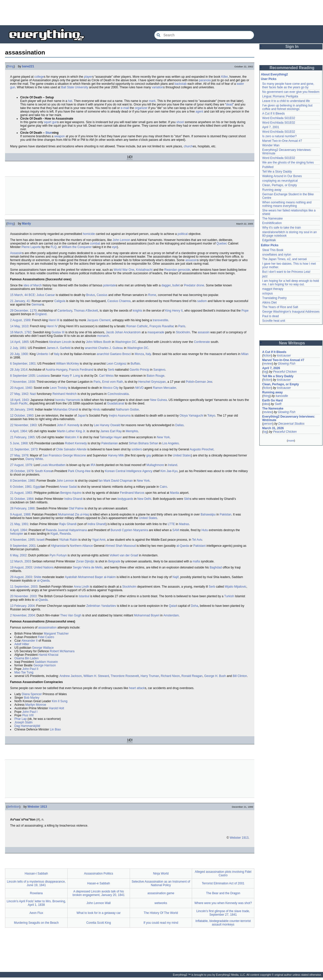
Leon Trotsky (59, 388)
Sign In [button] (292, 47)
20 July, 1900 (19, 354)
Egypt (37, 487)
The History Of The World (161, 913)
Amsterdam (171, 615)
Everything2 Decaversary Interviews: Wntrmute (289, 418)
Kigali (54, 534)
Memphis (132, 431)
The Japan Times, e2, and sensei (285, 259)
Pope (245, 311)
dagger (166, 285)
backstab (181, 84)
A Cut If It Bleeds (273, 114)
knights (138, 311)
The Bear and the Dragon (223, 893)
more (291, 441)
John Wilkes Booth (99, 342)
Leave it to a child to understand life (286, 101)
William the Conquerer (77, 247)
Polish (190, 382)
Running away (272, 190)
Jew (210, 382)
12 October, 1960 (22, 416)
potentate (110, 285)
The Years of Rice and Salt (280, 307)
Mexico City (111, 388)
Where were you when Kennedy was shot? (223, 903)
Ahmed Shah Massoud (120, 546)
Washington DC (126, 342)
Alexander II (30, 641)
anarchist (91, 348)
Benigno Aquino (71, 493)
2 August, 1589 (20, 320)
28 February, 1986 (22, 508)
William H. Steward (96, 676)
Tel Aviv (197, 540)
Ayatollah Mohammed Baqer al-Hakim (90, 577)
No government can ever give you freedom (291, 92)
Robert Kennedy (76, 443)
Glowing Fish (287, 364)
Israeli (41, 540)
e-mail (125, 108)
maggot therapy (273, 289)
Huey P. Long (71, 376)
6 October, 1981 (21, 487)
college (39, 77)
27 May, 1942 (19, 394)
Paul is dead (271, 316)
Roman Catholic (137, 326)
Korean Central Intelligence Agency (129, 471)
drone (200, 285)
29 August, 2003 (21, 577)
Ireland (173, 465)
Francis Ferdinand (81, 370)
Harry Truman (150, 676)
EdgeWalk (269, 240)
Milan (245, 354)
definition (13, 807)
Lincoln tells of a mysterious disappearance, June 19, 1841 (36, 883)
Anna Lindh (81, 587)
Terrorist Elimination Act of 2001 (223, 883)
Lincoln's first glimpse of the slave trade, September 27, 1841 (223, 913)
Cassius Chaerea (119, 301)
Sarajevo (159, 370)
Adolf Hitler (22, 644)
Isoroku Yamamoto (68, 400)
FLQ (54, 247)
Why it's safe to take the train (282, 228)
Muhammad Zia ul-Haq (73, 514)
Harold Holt (57, 708)
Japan (82, 416)
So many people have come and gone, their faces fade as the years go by (288, 86)
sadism (202, 301)
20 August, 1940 (21, 388)
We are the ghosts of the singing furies (288, 162)
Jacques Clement (99, 320)
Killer (224, 77)
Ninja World (161, 874)
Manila (174, 493)
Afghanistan (59, 546)
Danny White (34, 459)
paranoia (205, 80)
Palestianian (110, 443)
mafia (196, 561)
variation (157, 87)
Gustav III (58, 332)
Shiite (37, 577)
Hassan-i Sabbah (36, 874)
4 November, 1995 (22, 540)
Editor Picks (270, 245)
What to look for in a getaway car (99, 913)
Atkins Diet (269, 303)
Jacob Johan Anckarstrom (123, 332)
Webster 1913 (37, 807)
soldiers (137, 449)
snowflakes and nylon (277, 255)
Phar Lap (21, 719)
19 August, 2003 (21, 567)
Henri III (54, 320)
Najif (176, 577)
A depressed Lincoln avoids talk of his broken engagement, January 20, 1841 (99, 893)
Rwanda (51, 530)
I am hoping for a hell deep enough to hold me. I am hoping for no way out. (291, 283)
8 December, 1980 (22, 481)
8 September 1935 (23, 376)
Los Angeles (170, 443)
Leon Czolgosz (116, 364)
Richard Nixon (170, 676)
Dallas (179, 425)
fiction (267, 356)
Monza (139, 354)
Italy (57, 354)
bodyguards (126, 499)
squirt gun (51, 122)
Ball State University (75, 87)
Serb (111, 370)
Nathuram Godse (127, 410)
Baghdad (216, 567)
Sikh (187, 499)
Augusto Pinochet (202, 449)
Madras (184, 524)
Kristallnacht (144, 270)
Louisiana (43, 376)
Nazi (33, 394)
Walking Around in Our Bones (282, 176)
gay (149, 455)
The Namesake (272, 219)
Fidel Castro (46, 637)
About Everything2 (274, 74)
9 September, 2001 (23, 546)
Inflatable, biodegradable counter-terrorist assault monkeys (223, 923)
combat (95, 243)
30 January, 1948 (22, 410)
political (183, 234)
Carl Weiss (106, 376)
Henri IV (52, 326)
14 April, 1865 (19, 342)
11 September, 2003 (24, 587)
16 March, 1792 (21, 332)
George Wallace (43, 648)
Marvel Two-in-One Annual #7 (282, 141)
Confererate (202, 342)
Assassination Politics (99, 874)
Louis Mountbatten (53, 465)
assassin (191, 260)
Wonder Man (271, 145)
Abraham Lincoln (60, 342)
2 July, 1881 (18, 348)
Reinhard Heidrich (65, 394)
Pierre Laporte (31, 247)
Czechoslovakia (118, 394)
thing (11, 66)
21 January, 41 (20, 301)
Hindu (97, 410)
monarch (103, 336)
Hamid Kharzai (48, 655)
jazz (265, 276)
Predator (190, 285)
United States (182, 455)
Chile (59, 449)
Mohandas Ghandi (66, 410)
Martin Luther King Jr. (71, 431)
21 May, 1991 (19, 524)
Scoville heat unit (274, 321)
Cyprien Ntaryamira (135, 530)
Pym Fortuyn (58, 555)
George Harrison (45, 665)
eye (114, 247)
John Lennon (121, 240)
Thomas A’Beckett (86, 311)
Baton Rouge (155, 376)
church (188, 146)
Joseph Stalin (23, 722)
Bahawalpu (208, 514)
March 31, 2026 (273, 428)
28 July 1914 (19, 370)
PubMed (268, 167)
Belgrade (114, 561)
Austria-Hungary (57, 370)
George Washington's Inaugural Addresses (291, 312)
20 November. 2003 (23, 596)
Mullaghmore (155, 465)
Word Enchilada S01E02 (279, 118)
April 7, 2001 (271, 127)
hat (70, 101)
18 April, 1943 (19, 400)
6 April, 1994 (19, 530)
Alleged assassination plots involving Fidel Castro (223, 874)
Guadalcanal (115, 403)
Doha (194, 606)
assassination (47, 628)
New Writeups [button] (292, 343)
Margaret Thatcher (56, 634)
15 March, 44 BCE (22, 295)
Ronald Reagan (192, 676)
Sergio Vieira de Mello (88, 567)
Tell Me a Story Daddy (277, 172)
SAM (176, 530)
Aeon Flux (36, 913)
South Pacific (19, 403)
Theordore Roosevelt (125, 676)
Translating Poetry (274, 298)
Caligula (60, 301)
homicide (89, 234)
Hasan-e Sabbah (99, 883)
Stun (49, 133)
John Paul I (30, 712)
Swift (278, 404)
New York (163, 437)
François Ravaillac (162, 326)
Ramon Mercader (165, 388)
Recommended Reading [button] (292, 68)
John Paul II (30, 669)
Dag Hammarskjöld (27, 726)
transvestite (160, 320)
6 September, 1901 (23, 364)
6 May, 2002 (18, 555)
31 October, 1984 (22, 499)
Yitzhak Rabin (68, 540)
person (268, 424)
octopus (267, 293)
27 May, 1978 (19, 455)
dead (230, 104)
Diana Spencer (32, 694)
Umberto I (43, 354)
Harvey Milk (116, 455)
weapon (60, 136)
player (88, 77)
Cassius (102, 295)
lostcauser (284, 356)
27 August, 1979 (21, 465)
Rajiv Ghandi (68, 524)
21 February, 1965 (22, 437)
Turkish (229, 596)
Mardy (26, 224)
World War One (124, 270)
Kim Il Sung (60, 701)
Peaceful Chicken (285, 372)
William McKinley (68, 364)
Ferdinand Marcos (132, 493)
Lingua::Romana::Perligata (280, 96)
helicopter (17, 534)
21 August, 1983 (21, 493)
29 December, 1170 (23, 311)
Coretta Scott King (99, 923)
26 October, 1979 (22, 471)
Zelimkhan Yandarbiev (101, 606)
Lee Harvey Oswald (107, 425)
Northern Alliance (81, 546)
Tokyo (211, 416)
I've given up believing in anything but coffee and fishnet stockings (287, 107)
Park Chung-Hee (79, 471)
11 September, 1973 (24, 449)
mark (152, 101)
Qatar (173, 606)
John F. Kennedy (68, 425)
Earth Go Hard (272, 400)
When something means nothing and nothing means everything (287, 204)
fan (101, 481)
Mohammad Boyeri (147, 615)
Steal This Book (273, 250)
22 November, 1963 (23, 425)
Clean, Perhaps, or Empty (279, 185)
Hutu (205, 530)
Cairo (163, 487)
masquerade (156, 332)
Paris (182, 326)
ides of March (33, 285)
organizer (141, 108)
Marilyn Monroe (36, 705)
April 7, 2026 (271, 368)
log (265, 372)
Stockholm (183, 332)
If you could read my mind (161, 923)
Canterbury (65, 311)
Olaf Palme (76, 508)
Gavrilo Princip (139, 370)
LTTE (171, 524)
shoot (180, 122)
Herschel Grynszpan (152, 382)
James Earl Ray (111, 431)
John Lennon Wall (99, 903)
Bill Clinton (240, 676)
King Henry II (174, 311)
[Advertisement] (161, 13)
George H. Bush (215, 676)
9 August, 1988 (20, 514)
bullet (176, 285)
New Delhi (144, 499)
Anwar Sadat (68, 487)
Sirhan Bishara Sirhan (143, 443)
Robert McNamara (62, 651)
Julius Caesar (46, 295)
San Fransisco (52, 455)
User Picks (269, 79)
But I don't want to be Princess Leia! (286, 272)
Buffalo (135, 364)
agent (199, 112)
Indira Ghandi (73, 499)
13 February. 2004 (22, 606)
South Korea (44, 471)
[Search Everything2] (204, 35)
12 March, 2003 (21, 561)
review (268, 364)
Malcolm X (72, 437)
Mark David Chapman (118, 481)
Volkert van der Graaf (124, 555)
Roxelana (36, 893)
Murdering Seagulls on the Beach (36, 923)
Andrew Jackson (71, 676)
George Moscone (74, 455)
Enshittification (272, 223)
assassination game (161, 893)
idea (266, 404)
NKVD (139, 388)
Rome (152, 295)
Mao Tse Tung (24, 672)
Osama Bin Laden (26, 658)
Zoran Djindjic (85, 561)
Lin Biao (55, 729)
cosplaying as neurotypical (280, 181)
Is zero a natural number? (279, 136)
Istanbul (84, 596)
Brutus (91, 295)
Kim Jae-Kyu (169, 471)
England (41, 314)
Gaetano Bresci (120, 354)
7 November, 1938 (22, 382)
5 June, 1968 (19, 443)
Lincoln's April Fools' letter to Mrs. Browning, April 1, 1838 (36, 903)
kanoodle (282, 396)
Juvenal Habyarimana (72, 530)
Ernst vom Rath (113, 382)
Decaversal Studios (291, 424)
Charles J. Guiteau (111, 348)
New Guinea (158, 400)
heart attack (137, 688)
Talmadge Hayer (111, 437)
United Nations (44, 567)
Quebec (222, 243)
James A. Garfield (59, 348)
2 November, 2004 (22, 615)
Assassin (16, 253)
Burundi (116, 530)
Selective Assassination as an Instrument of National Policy (161, 883)
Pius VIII (28, 715)
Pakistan (226, 514)
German (37, 305)
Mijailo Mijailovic (235, 587)
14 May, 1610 (19, 326)
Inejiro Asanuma (120, 416)
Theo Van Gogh (71, 615)
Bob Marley (32, 698)
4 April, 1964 (19, 431)
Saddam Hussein (46, 662)
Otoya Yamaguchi (192, 416)
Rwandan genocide (177, 270)
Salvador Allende (75, 449)
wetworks (161, 903)
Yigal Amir (99, 540)
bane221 (28, 66)
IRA (93, 465)
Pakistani (199, 546)
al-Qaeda (183, 546)
